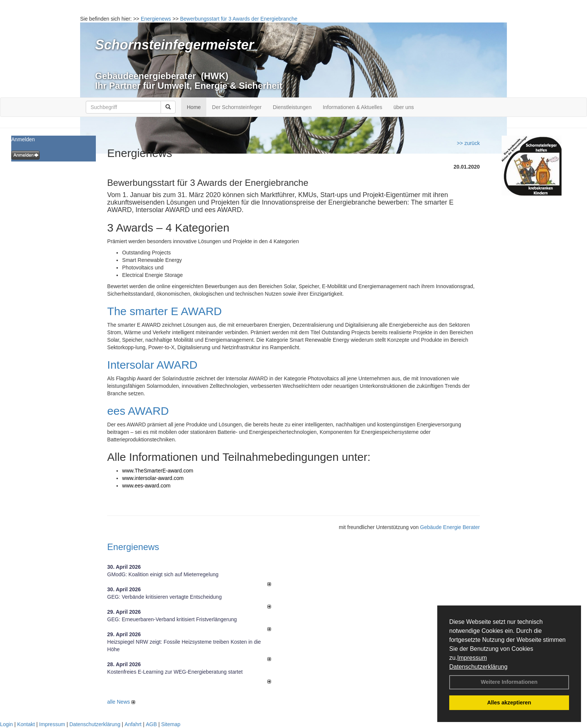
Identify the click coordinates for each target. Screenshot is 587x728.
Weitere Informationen (509, 682)
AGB (151, 724)
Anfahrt (133, 724)
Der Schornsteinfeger (237, 107)
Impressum (472, 658)
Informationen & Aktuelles (352, 107)
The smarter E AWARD (164, 311)
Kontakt (26, 724)
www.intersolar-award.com (153, 478)
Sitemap (171, 724)
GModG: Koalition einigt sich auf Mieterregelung (163, 574)
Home (194, 107)
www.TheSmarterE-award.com (158, 471)
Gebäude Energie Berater (450, 527)
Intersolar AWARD (152, 365)
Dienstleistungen (292, 107)
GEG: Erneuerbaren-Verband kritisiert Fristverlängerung (173, 619)
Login (6, 724)
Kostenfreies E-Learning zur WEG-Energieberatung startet (175, 672)
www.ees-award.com (146, 486)
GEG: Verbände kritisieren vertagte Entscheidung (164, 597)
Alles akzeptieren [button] (509, 703)
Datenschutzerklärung (478, 667)
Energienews (133, 547)
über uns (404, 107)
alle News (121, 702)
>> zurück (468, 143)
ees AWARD (138, 411)
